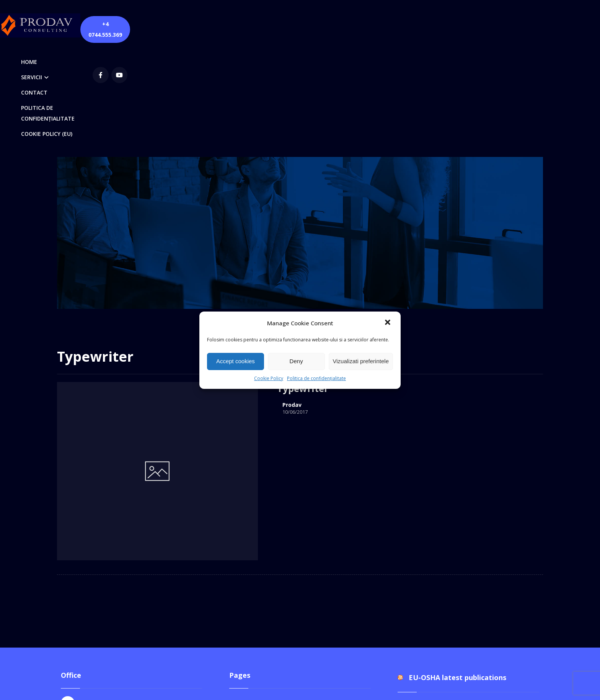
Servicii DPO (254, 591)
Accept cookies (236, 361)
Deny (296, 361)
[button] (388, 323)
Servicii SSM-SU (259, 603)
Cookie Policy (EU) (262, 530)
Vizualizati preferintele (361, 361)
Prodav (206, 299)
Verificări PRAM (259, 615)
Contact (248, 517)
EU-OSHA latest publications (457, 493)
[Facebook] (456, 24)
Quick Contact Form (265, 566)
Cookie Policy (269, 378)
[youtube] (474, 24)
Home (245, 542)
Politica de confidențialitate (316, 378)
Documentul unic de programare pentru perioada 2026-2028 (466, 528)
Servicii (247, 579)
